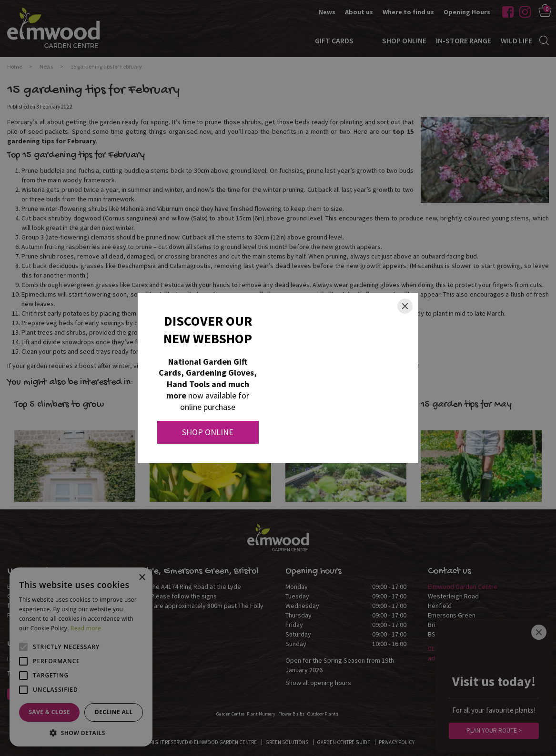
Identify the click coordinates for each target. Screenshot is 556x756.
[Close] (405, 306)
